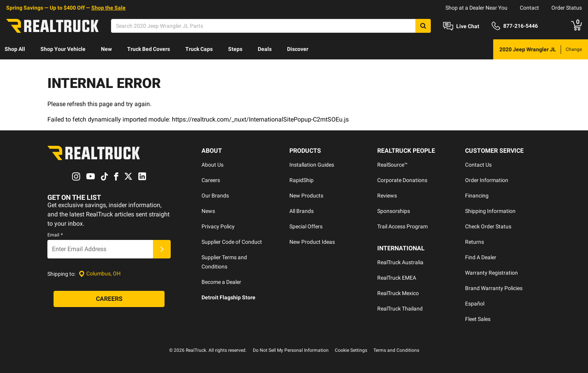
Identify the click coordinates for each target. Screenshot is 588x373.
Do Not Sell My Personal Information (291, 350)
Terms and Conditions (396, 350)
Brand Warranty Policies (494, 288)
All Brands (302, 211)
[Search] (271, 26)
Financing (477, 196)
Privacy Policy (218, 226)
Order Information (487, 180)
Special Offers (306, 226)
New (106, 49)
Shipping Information (490, 211)
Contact (529, 8)
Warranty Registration (491, 273)
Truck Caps (199, 49)
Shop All (15, 49)
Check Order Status (488, 226)
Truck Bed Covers (149, 49)
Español (475, 304)
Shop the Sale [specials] (108, 8)
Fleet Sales (478, 319)
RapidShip (302, 180)
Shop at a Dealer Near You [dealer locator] (476, 8)
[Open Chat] (461, 26)
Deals (265, 49)
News (208, 211)
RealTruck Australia (400, 262)
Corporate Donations (402, 180)
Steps (235, 49)
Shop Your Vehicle (63, 49)
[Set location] (100, 274)
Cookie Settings (351, 350)
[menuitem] (15, 49)
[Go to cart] (576, 26)
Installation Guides (312, 165)
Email (55, 235)
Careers (211, 180)
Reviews (387, 196)
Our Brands (215, 196)
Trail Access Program (402, 226)
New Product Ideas (312, 242)
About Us (213, 165)
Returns (475, 242)
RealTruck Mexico (398, 293)
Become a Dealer (221, 282)
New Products (306, 196)
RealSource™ (392, 165)
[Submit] (162, 249)
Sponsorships (394, 211)
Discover (298, 49)
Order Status (567, 8)
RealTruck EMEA (397, 278)
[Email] (100, 249)
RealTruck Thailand (400, 309)
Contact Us (478, 165)
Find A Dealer (481, 257)
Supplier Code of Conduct (232, 242)
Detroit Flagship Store (228, 297)
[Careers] (109, 299)
